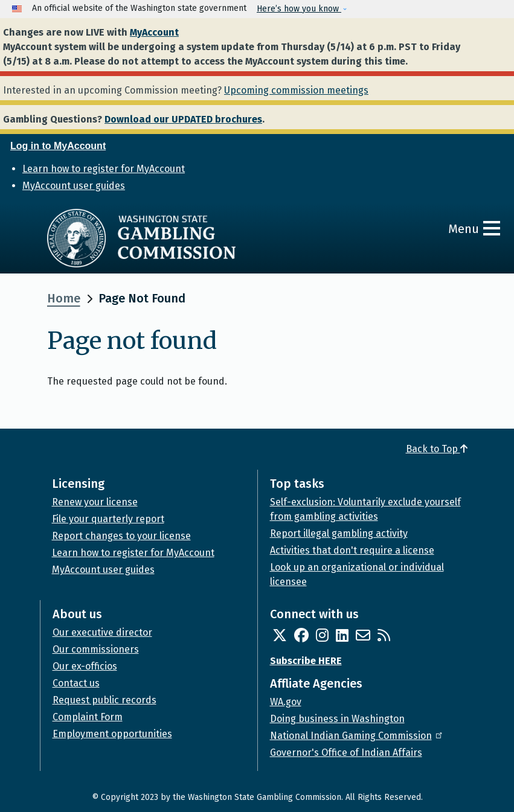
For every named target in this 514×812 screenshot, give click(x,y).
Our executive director (102, 632)
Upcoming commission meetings (296, 90)
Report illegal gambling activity (339, 533)
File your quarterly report (108, 519)
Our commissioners (96, 649)
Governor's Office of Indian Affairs (346, 753)
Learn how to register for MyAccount (104, 169)
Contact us (76, 683)
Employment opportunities (112, 734)
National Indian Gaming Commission (357, 736)
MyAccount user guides (74, 186)
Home (64, 298)
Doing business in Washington (337, 719)
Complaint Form (88, 717)
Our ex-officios (85, 666)
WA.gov (286, 702)
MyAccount (154, 32)
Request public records (104, 700)
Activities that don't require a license (352, 550)
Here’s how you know (299, 9)
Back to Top (437, 449)
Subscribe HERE (306, 661)
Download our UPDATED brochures (183, 119)
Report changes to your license (121, 536)
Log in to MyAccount (58, 146)
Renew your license (95, 502)
